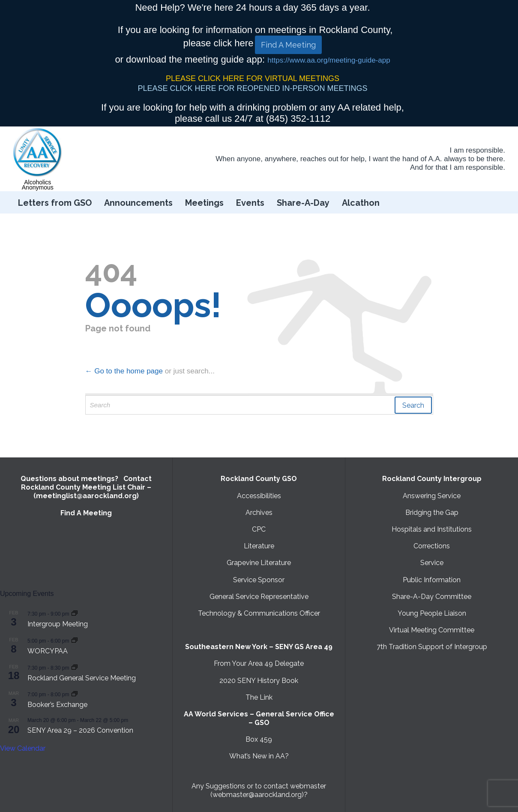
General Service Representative (259, 597)
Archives (259, 513)
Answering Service (432, 496)
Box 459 (259, 739)
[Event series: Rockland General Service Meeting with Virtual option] (75, 667)
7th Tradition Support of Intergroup (432, 647)
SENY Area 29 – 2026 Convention (80, 730)
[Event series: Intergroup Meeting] (75, 613)
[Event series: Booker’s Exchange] (75, 694)
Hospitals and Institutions (432, 529)
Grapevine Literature (259, 563)
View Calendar (23, 748)
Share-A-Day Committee (432, 597)
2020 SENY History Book (259, 681)
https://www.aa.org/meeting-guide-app (329, 60)
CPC (259, 529)
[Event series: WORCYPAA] (75, 640)
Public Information (432, 580)
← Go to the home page (124, 371)
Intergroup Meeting (58, 624)
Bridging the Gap (432, 513)
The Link (259, 697)
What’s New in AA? (259, 756)
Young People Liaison (432, 613)
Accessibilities (259, 496)
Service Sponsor (259, 580)
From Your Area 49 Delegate (259, 663)
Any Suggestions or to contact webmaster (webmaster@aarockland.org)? (259, 790)
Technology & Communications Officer (259, 613)
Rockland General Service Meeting (82, 678)
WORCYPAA (48, 651)
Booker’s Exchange (57, 705)
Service (432, 563)
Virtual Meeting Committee (432, 630)
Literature (259, 546)
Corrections (432, 546)
